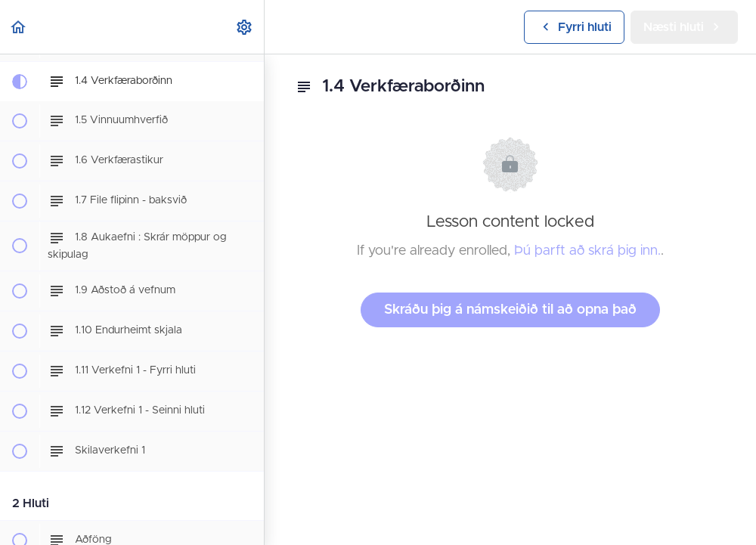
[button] (19, 27)
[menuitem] (245, 27)
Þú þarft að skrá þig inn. (587, 251)
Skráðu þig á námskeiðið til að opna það (510, 310)
